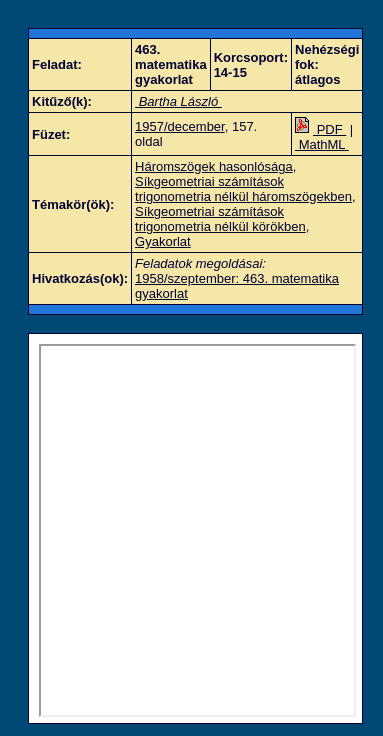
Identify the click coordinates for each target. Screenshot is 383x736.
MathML (322, 144)
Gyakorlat (163, 241)
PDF (320, 129)
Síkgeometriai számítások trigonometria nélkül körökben (220, 219)
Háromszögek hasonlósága (214, 166)
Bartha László (178, 101)
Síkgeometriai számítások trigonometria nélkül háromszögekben (243, 189)
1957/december (180, 126)
